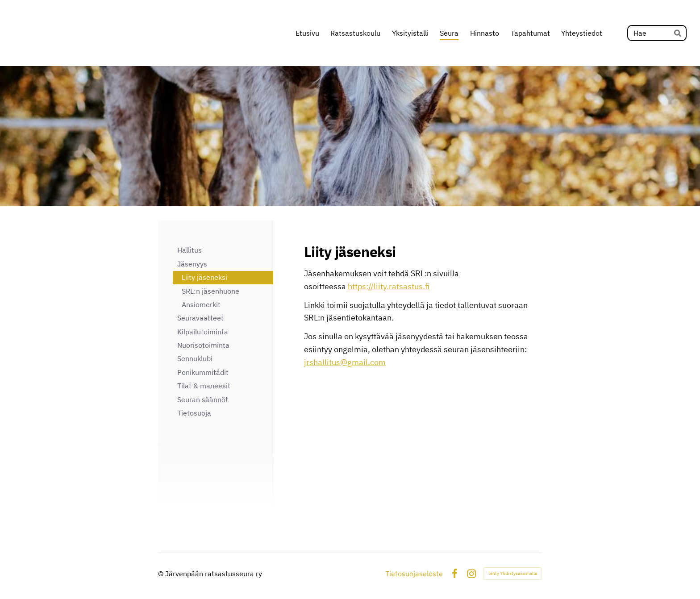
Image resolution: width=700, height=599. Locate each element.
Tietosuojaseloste (414, 574)
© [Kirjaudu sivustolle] (162, 574)
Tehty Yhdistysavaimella (512, 573)
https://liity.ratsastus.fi (389, 286)
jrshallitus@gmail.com (345, 362)
